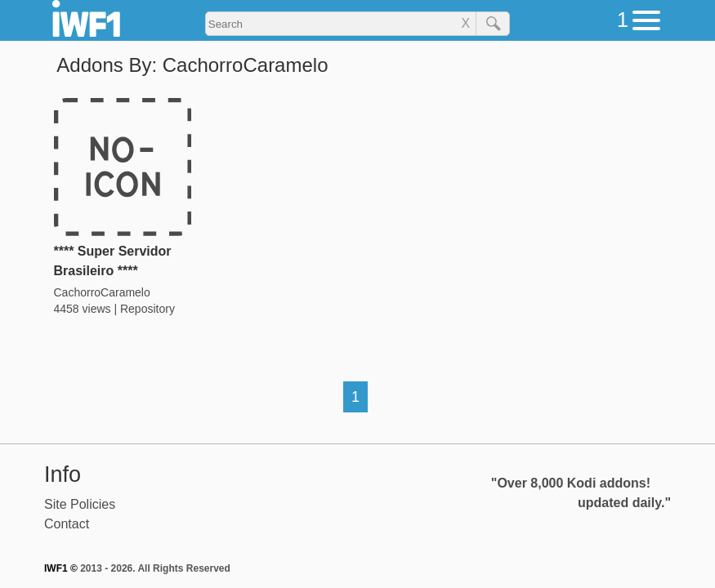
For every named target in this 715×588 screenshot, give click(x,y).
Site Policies (80, 504)
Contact (67, 524)
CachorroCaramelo (102, 292)
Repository (147, 309)
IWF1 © (61, 568)
